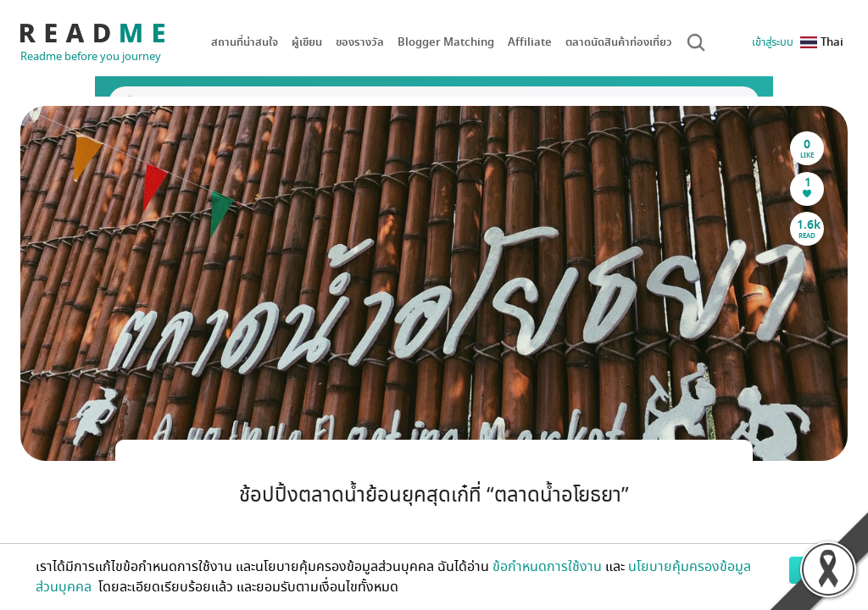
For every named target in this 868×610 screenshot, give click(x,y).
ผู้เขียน (307, 42)
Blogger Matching (446, 42)
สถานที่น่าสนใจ (245, 42)
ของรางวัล (360, 42)
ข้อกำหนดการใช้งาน (547, 567)
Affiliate (530, 42)
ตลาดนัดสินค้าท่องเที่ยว (619, 42)
